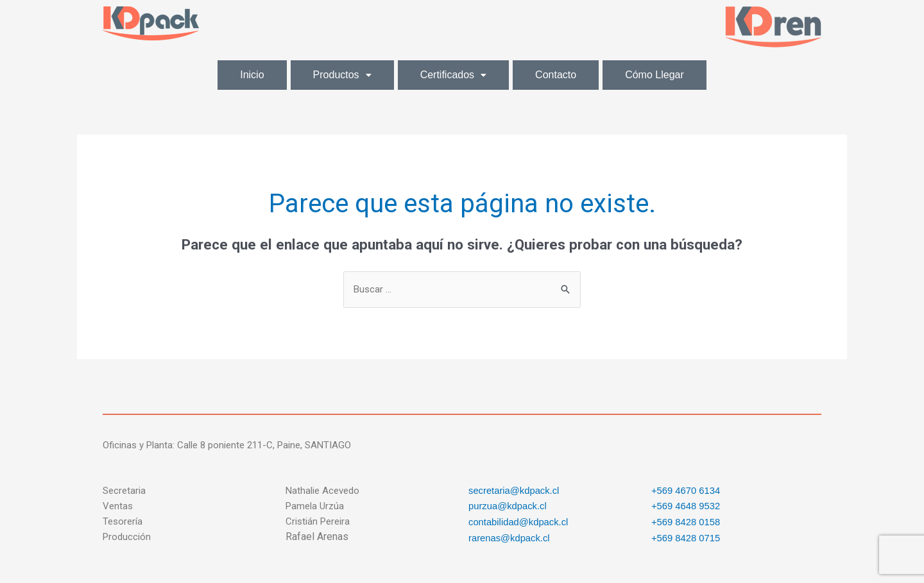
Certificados (453, 75)
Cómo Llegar (654, 75)
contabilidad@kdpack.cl (519, 521)
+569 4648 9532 (686, 506)
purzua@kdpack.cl (508, 506)
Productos (342, 75)
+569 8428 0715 (686, 537)
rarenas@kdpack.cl (510, 537)
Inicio (252, 75)
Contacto (556, 75)
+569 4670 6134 (686, 490)
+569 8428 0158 (686, 521)
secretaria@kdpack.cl (515, 490)
